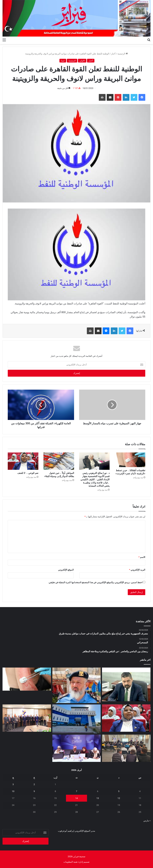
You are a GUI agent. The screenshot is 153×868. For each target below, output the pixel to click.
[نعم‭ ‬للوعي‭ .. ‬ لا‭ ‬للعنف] (23, 461)
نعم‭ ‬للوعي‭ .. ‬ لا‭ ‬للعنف (28, 473)
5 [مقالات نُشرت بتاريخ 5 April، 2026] (119, 791)
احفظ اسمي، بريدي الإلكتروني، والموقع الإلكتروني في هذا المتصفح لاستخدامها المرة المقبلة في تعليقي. (95, 582)
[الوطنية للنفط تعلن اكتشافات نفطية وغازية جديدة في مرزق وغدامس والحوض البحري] (77, 719)
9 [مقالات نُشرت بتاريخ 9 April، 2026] (34, 791)
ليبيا (63, 61)
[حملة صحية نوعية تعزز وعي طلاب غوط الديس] (126, 748)
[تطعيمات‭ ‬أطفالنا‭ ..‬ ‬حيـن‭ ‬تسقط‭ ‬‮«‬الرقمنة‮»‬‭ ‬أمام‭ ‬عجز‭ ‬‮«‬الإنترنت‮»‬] (130, 460)
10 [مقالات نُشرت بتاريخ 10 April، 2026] (13, 791)
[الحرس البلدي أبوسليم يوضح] (77, 685)
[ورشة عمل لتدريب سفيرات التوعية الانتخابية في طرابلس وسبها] (77, 748)
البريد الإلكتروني (137, 570)
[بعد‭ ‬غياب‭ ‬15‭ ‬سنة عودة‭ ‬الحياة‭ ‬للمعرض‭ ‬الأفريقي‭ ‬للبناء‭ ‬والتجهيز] (126, 684)
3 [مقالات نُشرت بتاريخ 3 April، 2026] (13, 784)
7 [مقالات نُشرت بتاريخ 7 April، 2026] (76, 791)
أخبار (113, 54)
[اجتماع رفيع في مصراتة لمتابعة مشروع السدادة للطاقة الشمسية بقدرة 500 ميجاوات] (27, 718)
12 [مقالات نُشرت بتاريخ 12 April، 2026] (119, 798)
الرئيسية (123, 54)
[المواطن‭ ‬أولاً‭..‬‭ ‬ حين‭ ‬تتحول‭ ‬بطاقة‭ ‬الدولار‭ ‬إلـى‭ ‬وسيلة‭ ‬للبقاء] (59, 461)
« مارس (147, 821)
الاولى (82, 61)
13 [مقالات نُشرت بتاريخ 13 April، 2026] (98, 798)
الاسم (142, 557)
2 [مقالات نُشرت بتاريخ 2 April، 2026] (34, 784)
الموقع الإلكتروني (66, 570)
